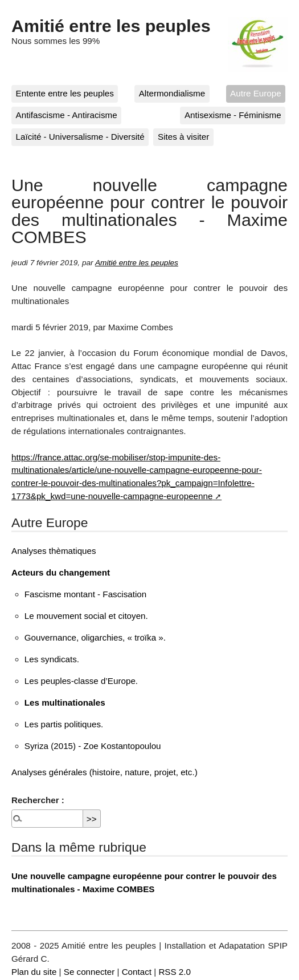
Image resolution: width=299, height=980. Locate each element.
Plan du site (34, 972)
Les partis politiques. (64, 724)
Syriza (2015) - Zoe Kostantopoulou (93, 746)
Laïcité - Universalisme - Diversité (80, 137)
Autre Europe (256, 93)
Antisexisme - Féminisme (233, 115)
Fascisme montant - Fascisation (85, 594)
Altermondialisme (172, 93)
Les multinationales (65, 702)
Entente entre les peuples (65, 93)
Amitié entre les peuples (111, 26)
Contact (137, 972)
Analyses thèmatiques (54, 551)
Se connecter (89, 972)
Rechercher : (38, 800)
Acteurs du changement (61, 572)
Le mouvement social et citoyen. (86, 616)
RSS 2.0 (175, 972)
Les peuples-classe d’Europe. (81, 681)
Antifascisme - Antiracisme (67, 115)
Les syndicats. (52, 659)
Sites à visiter (183, 137)
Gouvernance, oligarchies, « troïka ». (95, 637)
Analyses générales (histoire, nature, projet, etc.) (105, 772)
